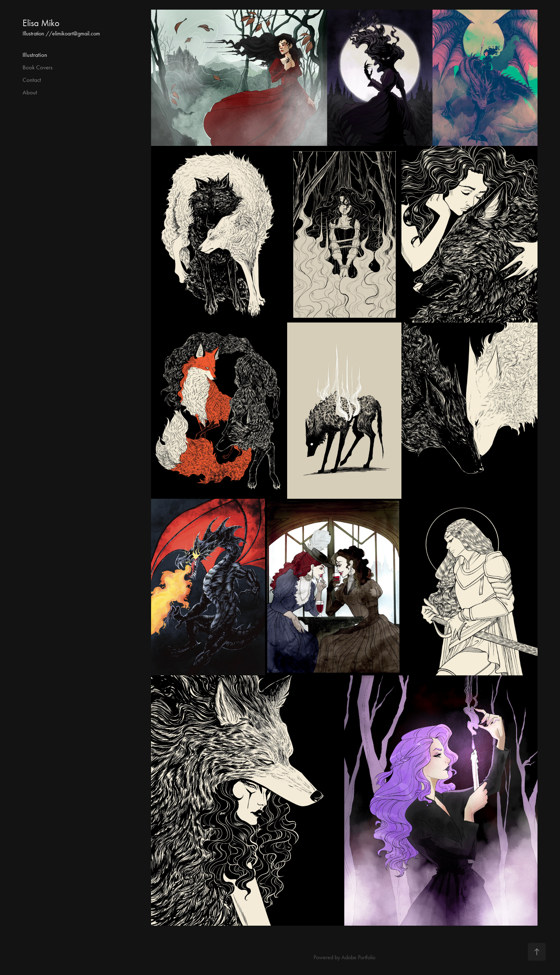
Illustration (35, 55)
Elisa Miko (41, 23)
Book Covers (37, 67)
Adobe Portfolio (358, 957)
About (30, 92)
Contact (32, 80)
